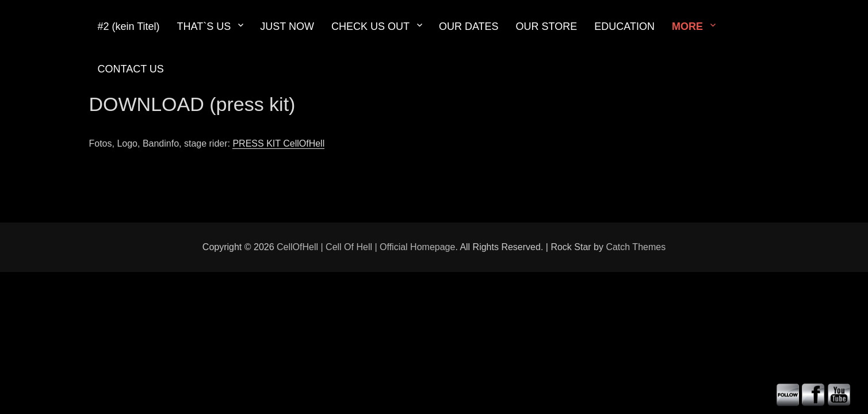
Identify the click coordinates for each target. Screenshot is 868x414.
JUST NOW (287, 26)
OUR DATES (469, 26)
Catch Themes (636, 247)
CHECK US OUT (370, 26)
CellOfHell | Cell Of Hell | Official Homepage (366, 247)
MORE (687, 26)
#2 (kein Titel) (129, 26)
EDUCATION (624, 26)
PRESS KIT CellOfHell (278, 143)
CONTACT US (131, 69)
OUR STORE (547, 26)
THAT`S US (204, 26)
